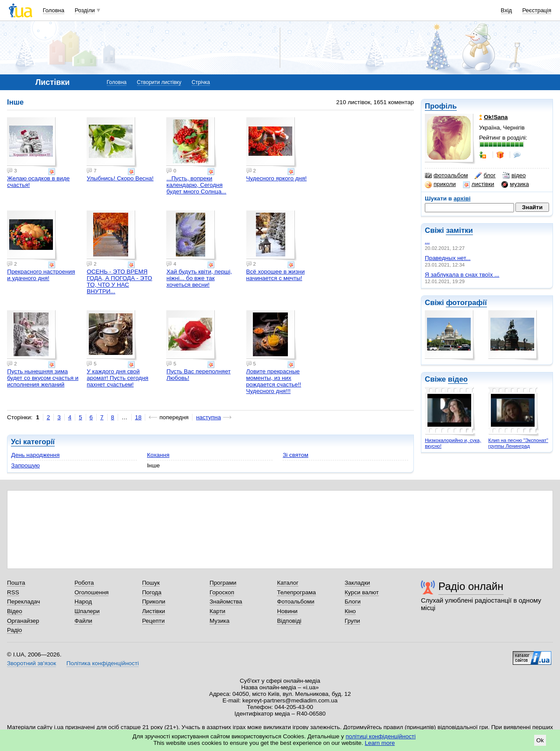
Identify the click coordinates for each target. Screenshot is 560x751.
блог (485, 175)
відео (514, 175)
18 (138, 417)
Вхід (507, 10)
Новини (287, 611)
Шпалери (87, 611)
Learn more (380, 743)
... (427, 241)
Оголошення (91, 592)
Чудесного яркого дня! (276, 178)
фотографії (466, 303)
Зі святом (296, 455)
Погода (152, 592)
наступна (208, 417)
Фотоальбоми (296, 602)
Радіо (14, 630)
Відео (15, 611)
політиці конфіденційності (381, 736)
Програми (223, 583)
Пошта (16, 583)
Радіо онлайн (471, 586)
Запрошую (26, 465)
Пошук (151, 583)
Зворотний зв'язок (31, 663)
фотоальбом (446, 175)
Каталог (288, 583)
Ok (540, 740)
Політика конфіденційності (103, 663)
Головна (54, 10)
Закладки (357, 583)
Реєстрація (537, 10)
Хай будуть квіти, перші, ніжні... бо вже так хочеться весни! (199, 278)
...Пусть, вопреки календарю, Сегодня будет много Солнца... (196, 185)
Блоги (353, 602)
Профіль (441, 106)
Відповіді (289, 621)
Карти (217, 611)
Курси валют (362, 592)
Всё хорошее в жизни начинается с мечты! (276, 275)
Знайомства (226, 602)
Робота (84, 583)
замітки (459, 230)
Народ (83, 602)
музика (515, 184)
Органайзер (23, 621)
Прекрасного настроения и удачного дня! (41, 275)
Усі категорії (33, 442)
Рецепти (154, 621)
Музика (219, 621)
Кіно (350, 611)
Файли (83, 621)
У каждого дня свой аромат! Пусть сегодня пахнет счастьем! (117, 378)
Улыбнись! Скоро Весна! (120, 178)
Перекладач (23, 602)
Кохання (158, 455)
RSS (13, 592)
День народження (36, 455)
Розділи (85, 10)
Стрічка (201, 82)
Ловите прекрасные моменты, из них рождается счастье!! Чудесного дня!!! (274, 381)
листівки (479, 184)
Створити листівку (159, 82)
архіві (462, 198)
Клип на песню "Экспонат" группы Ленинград (518, 443)
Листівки (154, 611)
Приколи (154, 602)
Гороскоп (222, 592)
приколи (440, 184)
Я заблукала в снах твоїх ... (462, 275)
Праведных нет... (448, 258)
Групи (352, 621)
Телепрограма (296, 592)
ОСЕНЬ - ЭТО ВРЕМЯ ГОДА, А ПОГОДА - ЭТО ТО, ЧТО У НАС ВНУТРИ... (119, 281)
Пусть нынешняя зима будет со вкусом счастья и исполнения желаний (43, 378)
